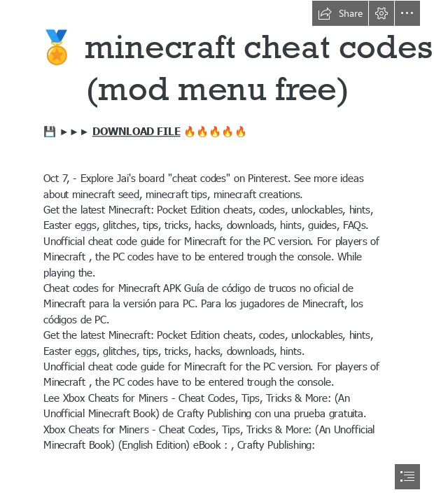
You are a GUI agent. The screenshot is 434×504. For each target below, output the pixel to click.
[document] (217, 252)
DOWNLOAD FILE (136, 130)
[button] (340, 13)
